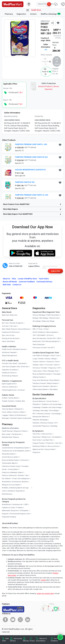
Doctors (34, 14)
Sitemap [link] (26, 641)
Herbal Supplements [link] (9, 390)
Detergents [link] (19, 409)
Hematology (37, 321)
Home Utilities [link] (7, 412)
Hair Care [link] (13, 326)
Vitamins (42, 362)
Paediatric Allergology (40, 420)
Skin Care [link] (5, 323)
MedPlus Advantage (51, 14)
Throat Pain (50, 443)
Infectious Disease (39, 383)
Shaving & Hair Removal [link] (10, 338)
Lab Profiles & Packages (41, 356)
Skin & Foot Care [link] (23, 367)
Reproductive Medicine (41, 417)
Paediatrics (37, 404)
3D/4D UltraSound (39, 332)
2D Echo (50, 335)
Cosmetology (56, 414)
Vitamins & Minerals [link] (9, 387)
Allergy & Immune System (11, 485)
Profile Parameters (53, 315)
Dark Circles (37, 440)
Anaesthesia (6, 505)
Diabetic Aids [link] (20, 401)
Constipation (56, 437)
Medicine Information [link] (10, 428)
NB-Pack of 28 (45, 72)
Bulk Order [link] (5, 640)
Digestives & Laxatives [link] (10, 370)
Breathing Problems (40, 446)
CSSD (26, 505)
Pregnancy (52, 368)
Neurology (44, 411)
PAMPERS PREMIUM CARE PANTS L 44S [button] (31, 144)
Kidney (48, 359)
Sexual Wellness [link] (24, 329)
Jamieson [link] (21, 390)
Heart (53, 356)
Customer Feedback (27, 282)
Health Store (33, 10)
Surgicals (5, 514)
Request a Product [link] (21, 431)
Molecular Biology (48, 321)
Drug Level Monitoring (40, 380)
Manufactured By (11, 116)
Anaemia (50, 362)
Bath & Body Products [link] (9, 329)
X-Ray (46, 329)
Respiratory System (9, 454)
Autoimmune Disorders (41, 386)
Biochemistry (54, 318)
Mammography (52, 332)
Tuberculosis (37, 371)
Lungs (35, 359)
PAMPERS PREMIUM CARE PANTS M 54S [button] (31, 157)
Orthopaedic (24, 511)
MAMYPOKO (45, 21)
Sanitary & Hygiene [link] (17, 323)
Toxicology (57, 374)
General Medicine (39, 401)
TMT (34, 335)
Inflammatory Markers (40, 389)
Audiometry (37, 341)
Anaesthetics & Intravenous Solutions (15, 482)
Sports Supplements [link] (9, 384)
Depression (37, 437)
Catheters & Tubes (8, 508)
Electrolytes (54, 389)
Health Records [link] (7, 431)
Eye (27, 475)
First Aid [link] (5, 364)
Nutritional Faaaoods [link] (9, 352)
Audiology (54, 426)
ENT (34, 414)
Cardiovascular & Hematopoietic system (16, 451)
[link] (13, 4)
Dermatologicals (24, 479)
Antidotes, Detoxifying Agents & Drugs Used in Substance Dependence (15, 489)
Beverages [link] (6, 418)
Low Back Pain (48, 440)
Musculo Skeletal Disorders (42, 374)
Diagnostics (22, 14)
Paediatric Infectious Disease (43, 423)
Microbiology (44, 318)
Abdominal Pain (38, 449)
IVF (56, 423)
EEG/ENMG (41, 335)
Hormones (25, 460)
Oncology (25, 466)
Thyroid (35, 362)
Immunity (49, 365)
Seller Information (46, 47)
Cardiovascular (17, 505)
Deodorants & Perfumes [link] (10, 332)
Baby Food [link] (5, 315)
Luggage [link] (5, 415)
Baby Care (14, 315)
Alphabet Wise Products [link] (10, 437)
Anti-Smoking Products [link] (10, 376)
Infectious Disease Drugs (11, 466)
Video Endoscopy (38, 345)
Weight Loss (46, 437)
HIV (59, 368)
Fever (57, 362)
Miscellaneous (7, 494)
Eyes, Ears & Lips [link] (8, 335)
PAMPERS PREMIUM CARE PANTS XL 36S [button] (32, 195)
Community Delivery (44, 282)
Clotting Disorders (39, 377)
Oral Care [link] (5, 326)
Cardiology (36, 411)
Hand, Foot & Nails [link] (8, 341)
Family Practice (52, 401)
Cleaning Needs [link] (8, 409)
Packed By (39, 116)
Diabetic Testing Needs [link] (10, 398)
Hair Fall (58, 443)
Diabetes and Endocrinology (52, 407)
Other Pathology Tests (51, 371)
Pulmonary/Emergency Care (20, 514)
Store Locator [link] (6, 434)
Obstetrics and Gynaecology (52, 404)
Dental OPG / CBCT (54, 338)
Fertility (41, 359)
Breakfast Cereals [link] (20, 349)
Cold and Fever (47, 434)
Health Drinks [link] (7, 349)
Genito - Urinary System (10, 469)
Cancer (56, 365)
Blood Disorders (53, 383)
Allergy (54, 359)
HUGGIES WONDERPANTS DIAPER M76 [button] (30, 170)
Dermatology (54, 411)
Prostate (44, 368)
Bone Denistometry (39, 338)
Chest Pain (36, 434)
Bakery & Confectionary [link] (18, 415)
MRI (34, 329)
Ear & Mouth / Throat (9, 479)
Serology (35, 318)
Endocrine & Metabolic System (13, 472)
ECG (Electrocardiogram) (51, 341)
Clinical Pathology (39, 315)
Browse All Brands (10, 282)
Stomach (54, 386)
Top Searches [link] (17, 434)
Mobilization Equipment (10, 511)
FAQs (14, 279)
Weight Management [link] (9, 356)
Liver (58, 356)
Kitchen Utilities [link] (19, 412)
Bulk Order (7, 285)
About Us (6, 279)
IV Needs (20, 508)
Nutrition (21, 475)
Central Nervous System (10, 457)
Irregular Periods (38, 443)
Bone (42, 365)
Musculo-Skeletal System (11, 460)
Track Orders (44, 279)
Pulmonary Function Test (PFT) (44, 348)
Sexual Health (50, 449)
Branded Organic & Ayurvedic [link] (21, 418)
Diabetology (37, 407)
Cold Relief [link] (22, 364)
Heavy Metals (54, 380)
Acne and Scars (54, 446)
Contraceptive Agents (9, 463)
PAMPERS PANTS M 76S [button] (25, 182)
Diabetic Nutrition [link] (8, 401)
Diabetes (36, 365)
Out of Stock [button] (57, 61)
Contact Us (17, 285)
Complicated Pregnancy (41, 426)
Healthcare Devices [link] (9, 373)
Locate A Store (27, 279)
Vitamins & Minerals (9, 475)
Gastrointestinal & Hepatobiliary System (16, 448)
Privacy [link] (32, 641)
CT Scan (40, 329)
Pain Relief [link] (13, 364)
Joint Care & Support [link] (9, 367)
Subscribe (55, 271)
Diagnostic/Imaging (9, 517)
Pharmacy (9, 14)
